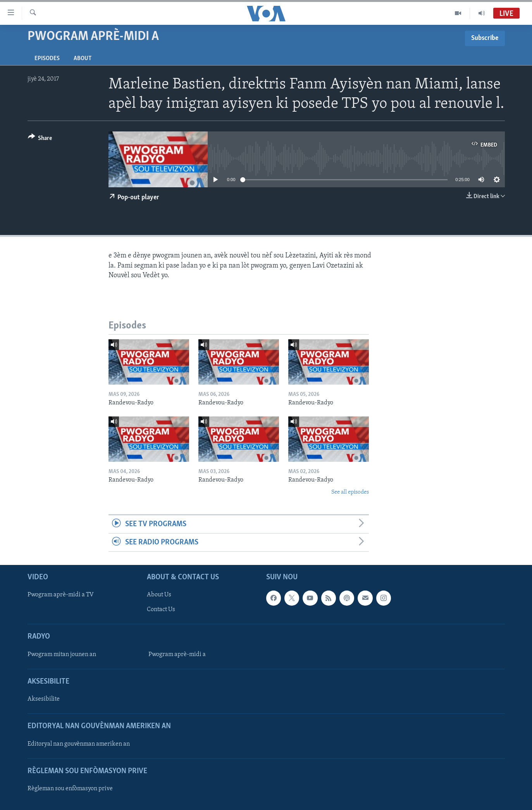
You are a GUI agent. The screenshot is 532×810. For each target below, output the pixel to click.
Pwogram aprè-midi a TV (61, 595)
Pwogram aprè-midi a (177, 655)
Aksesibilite (44, 699)
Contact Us (161, 610)
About (83, 59)
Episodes (47, 59)
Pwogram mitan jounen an (62, 655)
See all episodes (350, 492)
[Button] (40, 139)
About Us (159, 595)
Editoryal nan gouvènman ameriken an (79, 744)
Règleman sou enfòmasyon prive (70, 789)
